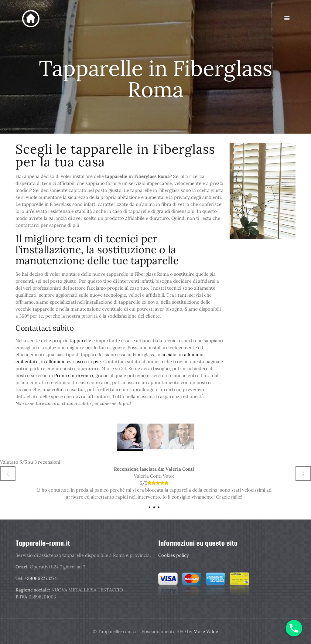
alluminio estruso (65, 361)
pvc (97, 361)
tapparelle (81, 341)
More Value (206, 631)
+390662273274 (41, 578)
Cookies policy (174, 555)
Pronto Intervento (73, 375)
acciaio (169, 354)
